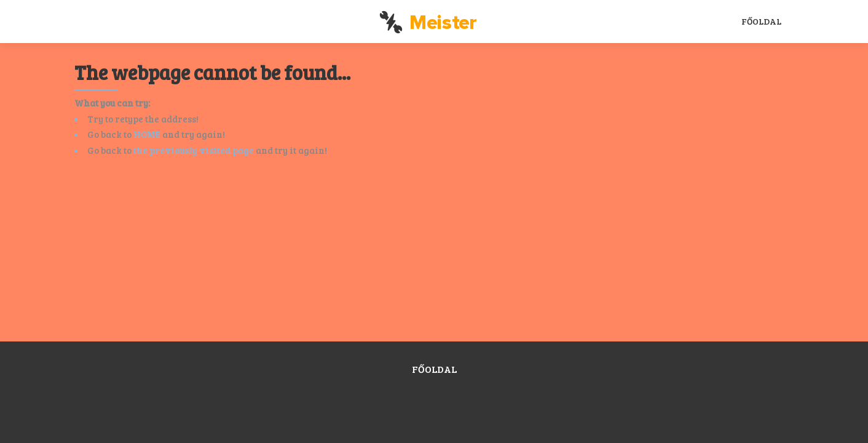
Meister (428, 22)
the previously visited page (194, 150)
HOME (147, 134)
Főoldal (761, 21)
